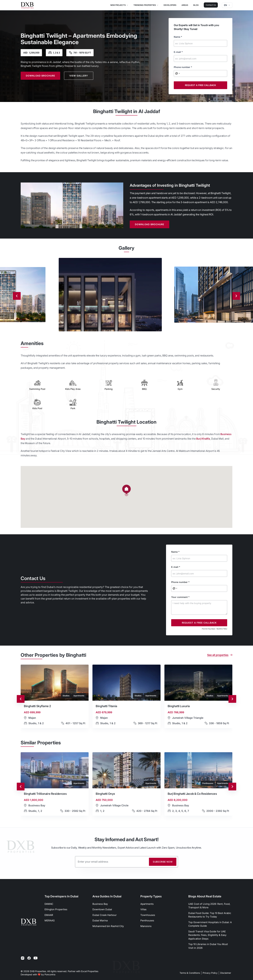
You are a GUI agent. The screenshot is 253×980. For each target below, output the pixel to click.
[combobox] (178, 73)
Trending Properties (146, 5)
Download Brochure (40, 76)
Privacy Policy (210, 973)
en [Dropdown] (227, 5)
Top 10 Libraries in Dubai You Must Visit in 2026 (208, 946)
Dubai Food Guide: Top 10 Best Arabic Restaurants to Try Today (210, 915)
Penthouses (147, 920)
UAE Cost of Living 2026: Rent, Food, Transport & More (209, 906)
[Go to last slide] (21, 699)
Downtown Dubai (102, 909)
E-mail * (178, 52)
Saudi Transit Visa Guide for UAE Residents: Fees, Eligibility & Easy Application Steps (207, 935)
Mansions (146, 926)
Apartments (147, 904)
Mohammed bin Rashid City (108, 926)
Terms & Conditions (190, 973)
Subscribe (163, 862)
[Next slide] (236, 296)
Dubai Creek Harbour (105, 915)
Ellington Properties (56, 909)
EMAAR (49, 915)
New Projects (119, 5)
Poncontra (50, 974)
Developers (170, 5)
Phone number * (183, 67)
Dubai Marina (100, 920)
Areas (185, 5)
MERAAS (50, 920)
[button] (55, 699)
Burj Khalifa (203, 439)
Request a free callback (200, 85)
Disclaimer (226, 973)
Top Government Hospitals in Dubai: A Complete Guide (210, 924)
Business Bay (100, 904)
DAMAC (49, 904)
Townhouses (148, 915)
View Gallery (79, 76)
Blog (196, 5)
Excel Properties (90, 971)
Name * (178, 37)
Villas (143, 909)
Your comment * (180, 597)
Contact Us (211, 5)
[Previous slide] (17, 296)
